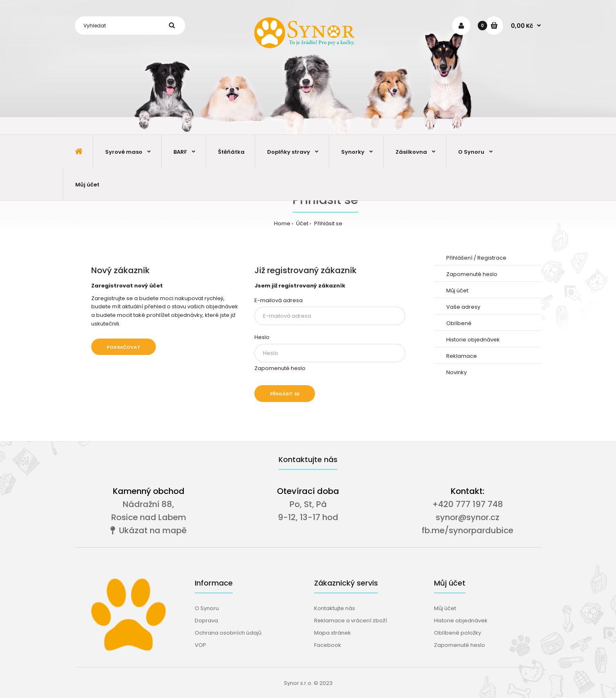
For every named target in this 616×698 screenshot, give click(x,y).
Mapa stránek (333, 633)
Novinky (456, 372)
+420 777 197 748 (468, 504)
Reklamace (462, 356)
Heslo (262, 337)
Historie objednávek (473, 340)
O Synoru (207, 608)
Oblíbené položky (458, 633)
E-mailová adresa (279, 300)
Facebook (328, 645)
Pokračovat (124, 347)
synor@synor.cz (468, 517)
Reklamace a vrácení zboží (351, 621)
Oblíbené (459, 323)
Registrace (492, 258)
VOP (200, 645)
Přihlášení (459, 258)
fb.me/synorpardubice (468, 530)
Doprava (206, 621)
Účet (302, 223)
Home (282, 223)
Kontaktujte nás (335, 608)
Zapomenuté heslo (280, 368)
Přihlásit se (328, 223)
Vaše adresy (463, 307)
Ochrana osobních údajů (228, 633)
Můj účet (457, 291)
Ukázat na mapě (148, 530)
